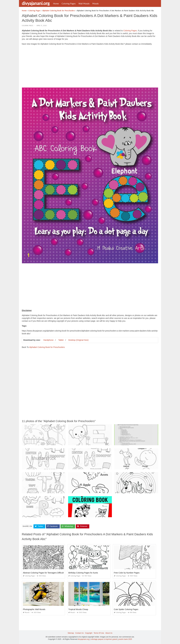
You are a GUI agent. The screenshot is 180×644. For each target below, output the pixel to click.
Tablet (61, 340)
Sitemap (71, 633)
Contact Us (79, 633)
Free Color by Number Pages (127, 573)
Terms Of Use (99, 633)
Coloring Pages (69, 4)
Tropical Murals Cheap (78, 609)
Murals (96, 4)
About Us (109, 633)
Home (56, 4)
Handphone (48, 340)
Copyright (89, 633)
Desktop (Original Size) (78, 340)
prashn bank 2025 (125, 639)
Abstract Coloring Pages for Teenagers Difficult (43, 573)
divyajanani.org (36, 3)
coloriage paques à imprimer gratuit (104, 639)
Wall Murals (84, 4)
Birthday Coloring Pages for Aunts (83, 573)
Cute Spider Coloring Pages (126, 609)
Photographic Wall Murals (34, 609)
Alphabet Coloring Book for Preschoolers (47, 347)
